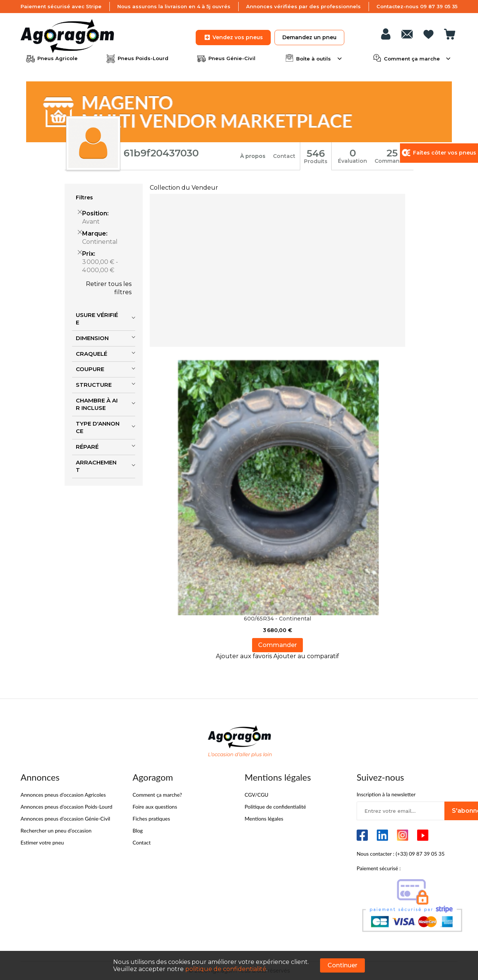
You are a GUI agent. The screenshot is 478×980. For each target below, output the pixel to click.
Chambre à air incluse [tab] (97, 404)
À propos (253, 156)
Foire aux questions (155, 807)
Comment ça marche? (157, 795)
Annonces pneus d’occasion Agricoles (63, 795)
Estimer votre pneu (42, 842)
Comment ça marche (412, 58)
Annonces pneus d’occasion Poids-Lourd (66, 807)
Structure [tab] (94, 385)
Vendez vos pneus (233, 37)
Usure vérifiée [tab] (97, 319)
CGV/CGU (257, 795)
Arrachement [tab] (96, 466)
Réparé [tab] (87, 447)
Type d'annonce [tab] (98, 427)
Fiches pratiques (151, 819)
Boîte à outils (314, 58)
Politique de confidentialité (275, 807)
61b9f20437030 (161, 153)
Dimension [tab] (92, 338)
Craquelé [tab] (91, 354)
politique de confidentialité (226, 969)
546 (316, 153)
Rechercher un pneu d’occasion (56, 830)
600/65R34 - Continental (277, 619)
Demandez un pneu (309, 37)
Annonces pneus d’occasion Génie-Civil (65, 819)
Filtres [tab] (84, 197)
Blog (138, 830)
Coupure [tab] (90, 369)
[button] (245, 656)
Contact (284, 156)
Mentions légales (264, 819)
